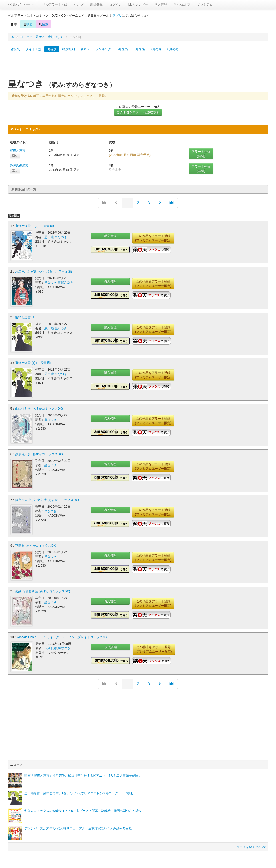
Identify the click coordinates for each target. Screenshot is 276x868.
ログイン (115, 4)
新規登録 (96, 4)
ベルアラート (21, 4)
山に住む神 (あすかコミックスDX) (39, 408)
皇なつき (61, 237)
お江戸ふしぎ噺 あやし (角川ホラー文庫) (43, 271)
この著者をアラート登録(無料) (138, 112)
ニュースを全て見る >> (250, 846)
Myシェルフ (182, 4)
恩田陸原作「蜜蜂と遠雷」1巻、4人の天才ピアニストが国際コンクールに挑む (79, 792)
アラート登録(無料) (201, 154)
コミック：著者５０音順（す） (42, 37)
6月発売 (139, 49)
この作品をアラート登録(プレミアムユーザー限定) (153, 238)
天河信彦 (51, 647)
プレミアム (205, 4)
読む (15, 156)
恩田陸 (49, 237)
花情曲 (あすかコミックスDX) (36, 545)
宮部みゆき (65, 283)
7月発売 (156, 49)
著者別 (52, 49)
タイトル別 (34, 49)
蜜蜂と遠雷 (18, 150)
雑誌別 (15, 49)
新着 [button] (85, 49)
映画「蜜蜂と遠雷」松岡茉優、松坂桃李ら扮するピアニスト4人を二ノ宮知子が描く (83, 774)
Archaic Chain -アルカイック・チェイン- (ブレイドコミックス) (62, 636)
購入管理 (161, 4)
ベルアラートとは (55, 4)
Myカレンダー (138, 4)
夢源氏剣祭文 (19, 165)
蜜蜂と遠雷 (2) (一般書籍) (34, 226)
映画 (28, 24)
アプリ (117, 16)
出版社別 (68, 49)
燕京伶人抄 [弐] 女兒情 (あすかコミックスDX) (47, 499)
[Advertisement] (138, 67)
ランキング (103, 49)
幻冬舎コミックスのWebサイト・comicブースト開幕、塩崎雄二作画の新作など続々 (83, 810)
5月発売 (122, 49)
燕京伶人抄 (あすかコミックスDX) (39, 454)
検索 (44, 24)
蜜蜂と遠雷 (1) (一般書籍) (33, 363)
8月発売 (173, 49)
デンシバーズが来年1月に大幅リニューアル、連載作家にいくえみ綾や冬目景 (78, 827)
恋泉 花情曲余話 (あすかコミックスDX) (43, 590)
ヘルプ (79, 4)
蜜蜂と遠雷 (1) (25, 317)
